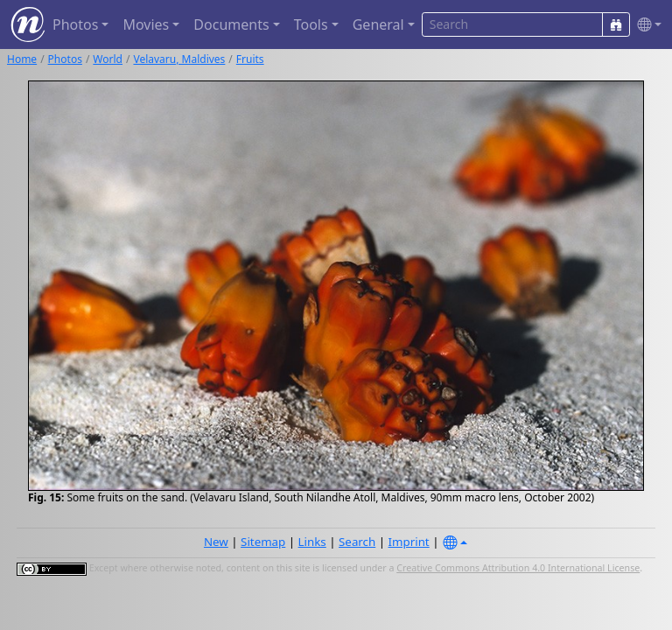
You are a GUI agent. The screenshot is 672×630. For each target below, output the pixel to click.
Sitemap (263, 542)
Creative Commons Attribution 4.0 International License (518, 568)
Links (312, 542)
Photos (65, 59)
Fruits (250, 59)
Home (22, 59)
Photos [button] (75, 24)
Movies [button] (146, 24)
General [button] (378, 24)
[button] (646, 25)
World (108, 59)
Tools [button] (311, 24)
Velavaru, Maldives (179, 59)
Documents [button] (231, 24)
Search (357, 542)
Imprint (409, 542)
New (216, 542)
